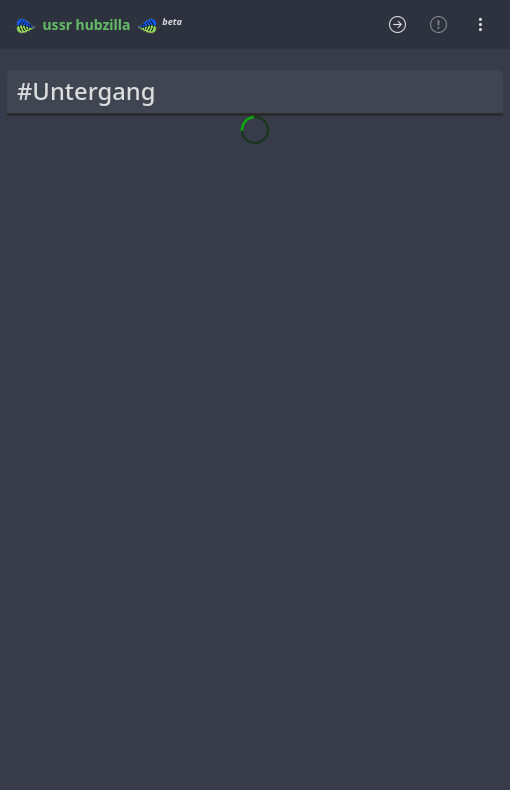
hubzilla (103, 24)
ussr (57, 24)
